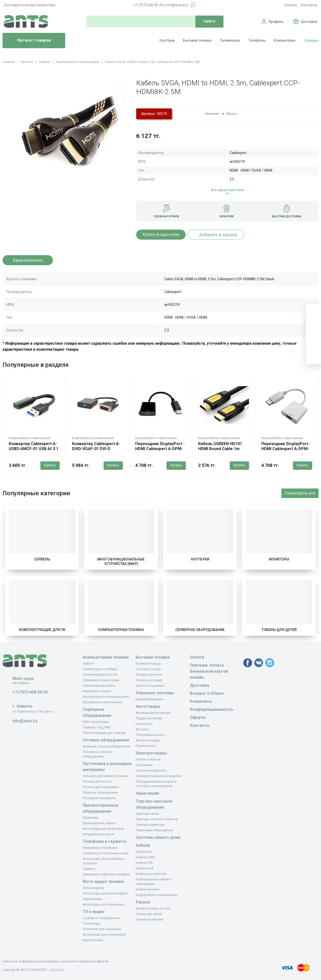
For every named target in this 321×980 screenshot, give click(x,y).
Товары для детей (279, 630)
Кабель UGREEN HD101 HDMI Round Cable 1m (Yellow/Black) (220, 449)
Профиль (276, 22)
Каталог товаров (29, 41)
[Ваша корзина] (313, 311)
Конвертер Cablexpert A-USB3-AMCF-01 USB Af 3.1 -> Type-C (34, 449)
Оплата (291, 5)
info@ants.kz (176, 5)
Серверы (311, 40)
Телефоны (257, 40)
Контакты (309, 5)
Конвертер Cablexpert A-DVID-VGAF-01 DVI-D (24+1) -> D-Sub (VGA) (96, 449)
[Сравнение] (313, 341)
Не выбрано (23, 683)
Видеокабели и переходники (30, 438)
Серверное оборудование (200, 630)
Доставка (309, 22)
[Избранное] (313, 326)
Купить (50, 465)
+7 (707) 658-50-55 (148, 5)
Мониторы (279, 559)
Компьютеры (285, 40)
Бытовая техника (197, 40)
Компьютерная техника (121, 630)
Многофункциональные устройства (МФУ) (121, 562)
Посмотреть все (300, 493)
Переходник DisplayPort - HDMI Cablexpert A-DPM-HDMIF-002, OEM (160, 449)
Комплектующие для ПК (42, 630)
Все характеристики (227, 190)
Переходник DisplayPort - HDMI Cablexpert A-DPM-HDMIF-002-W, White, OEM (286, 449)
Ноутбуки (167, 40)
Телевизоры (230, 40)
